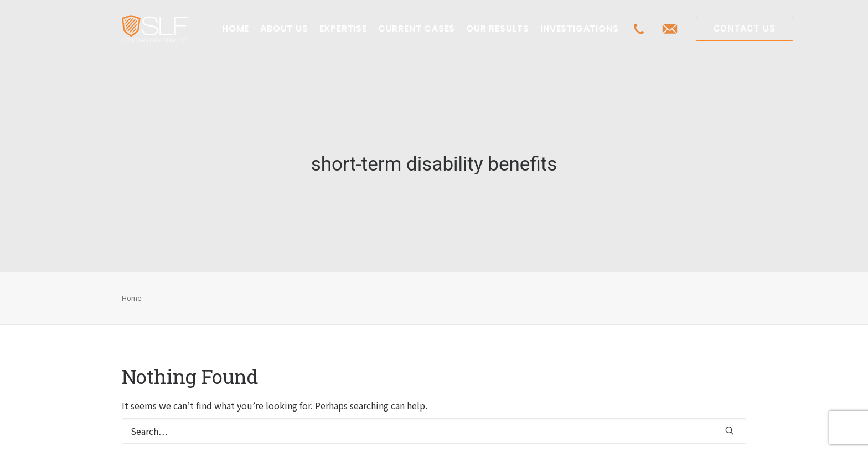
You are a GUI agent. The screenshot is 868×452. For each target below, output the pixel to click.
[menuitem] (236, 29)
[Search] (434, 424)
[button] (730, 424)
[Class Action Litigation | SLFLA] (155, 29)
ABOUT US (284, 29)
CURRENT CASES (417, 29)
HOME (236, 29)
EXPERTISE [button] (343, 29)
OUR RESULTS (498, 29)
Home (132, 291)
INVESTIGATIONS (579, 29)
